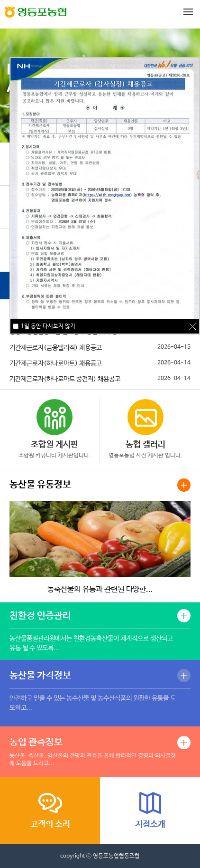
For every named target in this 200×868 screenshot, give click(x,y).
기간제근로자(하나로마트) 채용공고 (56, 363)
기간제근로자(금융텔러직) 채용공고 (56, 348)
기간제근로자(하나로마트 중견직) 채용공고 (65, 379)
